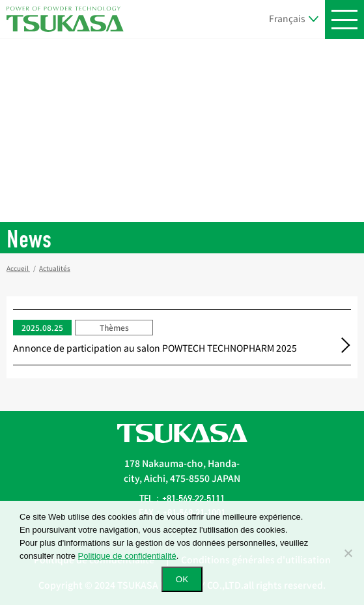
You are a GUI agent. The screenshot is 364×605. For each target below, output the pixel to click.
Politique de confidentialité (127, 556)
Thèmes (114, 328)
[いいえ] (348, 553)
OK (182, 579)
